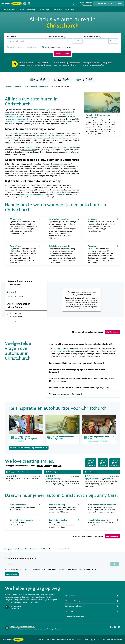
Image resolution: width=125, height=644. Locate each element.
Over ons (110, 640)
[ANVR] (25, 4)
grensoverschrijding (59, 147)
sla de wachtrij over (57, 136)
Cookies (78, 640)
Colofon (85, 640)
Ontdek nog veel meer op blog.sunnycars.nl (29, 448)
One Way (73, 147)
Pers (104, 640)
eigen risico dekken (66, 351)
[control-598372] (60, 41)
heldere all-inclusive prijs (39, 110)
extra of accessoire (29, 150)
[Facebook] (111, 627)
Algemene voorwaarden (47, 640)
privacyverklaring (89, 569)
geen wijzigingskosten (62, 192)
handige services (19, 133)
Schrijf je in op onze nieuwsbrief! (22, 627)
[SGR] (29, 4)
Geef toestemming (12, 574)
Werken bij (118, 640)
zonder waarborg (11, 138)
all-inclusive (78, 349)
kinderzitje (29, 147)
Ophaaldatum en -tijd (57, 37)
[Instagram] (115, 627)
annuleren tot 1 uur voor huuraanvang (35, 195)
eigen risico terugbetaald (17, 119)
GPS (36, 147)
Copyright (93, 640)
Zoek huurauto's (63, 54)
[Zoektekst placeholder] (58, 564)
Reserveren (112, 332)
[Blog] (119, 627)
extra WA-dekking (16, 117)
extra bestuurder (42, 136)
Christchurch (26, 292)
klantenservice (88, 5)
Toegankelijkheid (62, 640)
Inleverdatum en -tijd (92, 37)
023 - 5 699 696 (15, 606)
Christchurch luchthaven (26, 297)
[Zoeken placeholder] (115, 564)
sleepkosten (64, 121)
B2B (99, 640)
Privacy (72, 640)
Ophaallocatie (12, 37)
